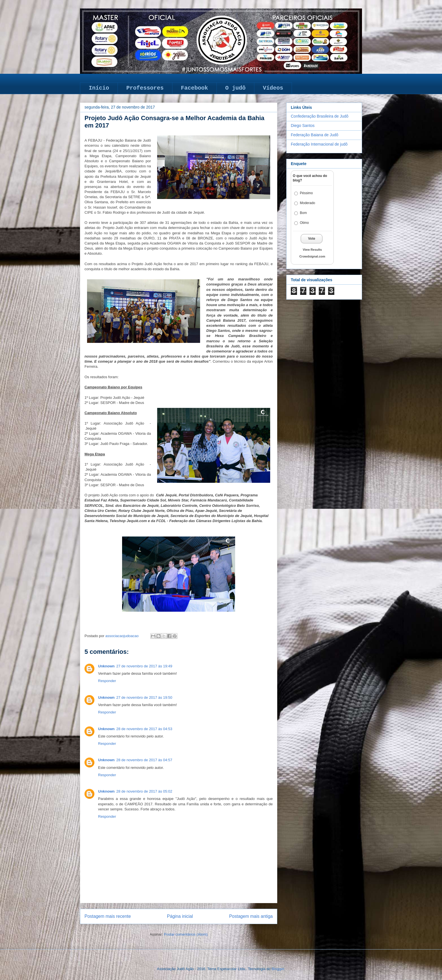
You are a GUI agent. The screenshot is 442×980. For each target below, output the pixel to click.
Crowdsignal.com (312, 256)
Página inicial (180, 916)
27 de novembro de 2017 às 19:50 (144, 697)
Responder (107, 681)
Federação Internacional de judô (319, 144)
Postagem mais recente (108, 916)
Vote (312, 239)
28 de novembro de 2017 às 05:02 (144, 791)
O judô (235, 88)
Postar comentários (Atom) (186, 934)
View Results (312, 250)
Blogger (278, 969)
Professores (145, 88)
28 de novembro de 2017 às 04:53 (144, 729)
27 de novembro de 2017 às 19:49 (144, 666)
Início (99, 88)
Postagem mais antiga (251, 916)
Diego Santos (303, 126)
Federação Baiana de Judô (315, 135)
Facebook (194, 88)
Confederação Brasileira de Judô (320, 116)
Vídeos (273, 88)
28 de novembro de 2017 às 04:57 (144, 760)
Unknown (106, 666)
